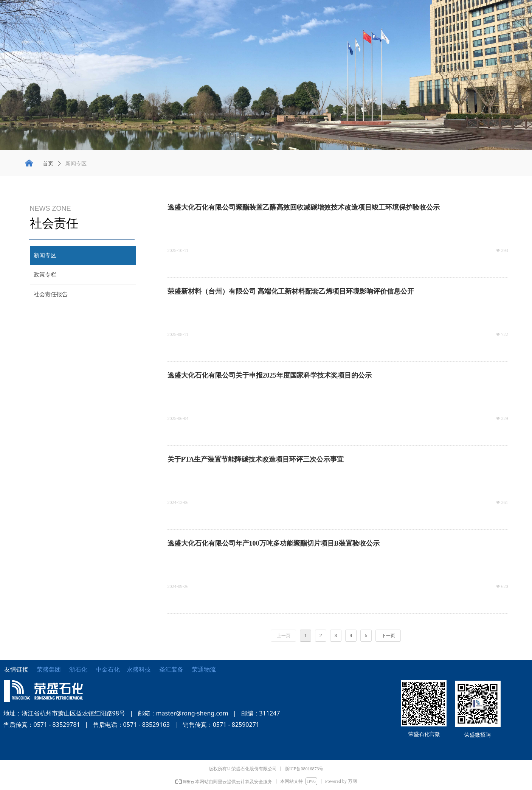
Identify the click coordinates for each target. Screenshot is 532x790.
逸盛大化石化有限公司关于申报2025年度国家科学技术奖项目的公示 (270, 375)
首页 (48, 164)
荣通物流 (204, 669)
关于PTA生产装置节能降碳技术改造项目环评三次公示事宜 (256, 459)
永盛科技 (139, 669)
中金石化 (108, 669)
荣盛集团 (49, 669)
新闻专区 (76, 164)
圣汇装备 (175, 669)
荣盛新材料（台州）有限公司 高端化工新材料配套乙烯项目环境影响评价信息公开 (291, 291)
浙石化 (78, 669)
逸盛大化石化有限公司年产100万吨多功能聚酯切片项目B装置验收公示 (274, 543)
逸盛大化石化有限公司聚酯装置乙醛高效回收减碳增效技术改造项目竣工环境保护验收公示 (304, 207)
